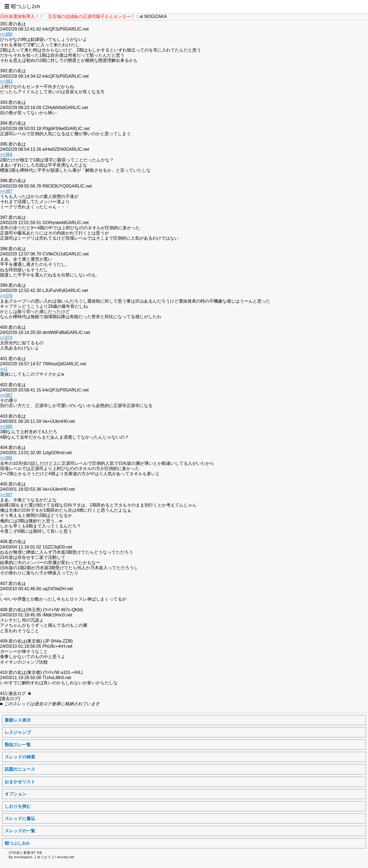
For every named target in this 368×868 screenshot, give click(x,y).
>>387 (6, 191)
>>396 (6, 458)
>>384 (6, 154)
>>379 (6, 296)
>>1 (4, 369)
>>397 (6, 495)
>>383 (6, 81)
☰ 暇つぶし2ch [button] (22, 6)
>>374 (6, 338)
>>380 (6, 34)
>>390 (6, 427)
